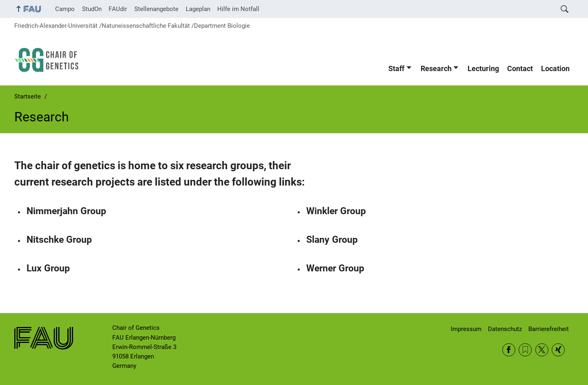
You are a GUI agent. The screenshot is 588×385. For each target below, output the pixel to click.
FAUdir (118, 9)
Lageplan (198, 9)
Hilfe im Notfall (238, 9)
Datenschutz (505, 329)
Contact (520, 69)
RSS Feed (525, 350)
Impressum (466, 329)
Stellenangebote (156, 9)
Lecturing (483, 69)
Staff (396, 69)
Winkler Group (336, 211)
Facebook (509, 350)
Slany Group (332, 240)
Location (555, 69)
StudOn (92, 9)
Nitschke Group (59, 240)
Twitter (542, 350)
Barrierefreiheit (549, 329)
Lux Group (48, 268)
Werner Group (335, 268)
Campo (65, 9)
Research (436, 69)
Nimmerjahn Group (66, 211)
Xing (558, 350)
